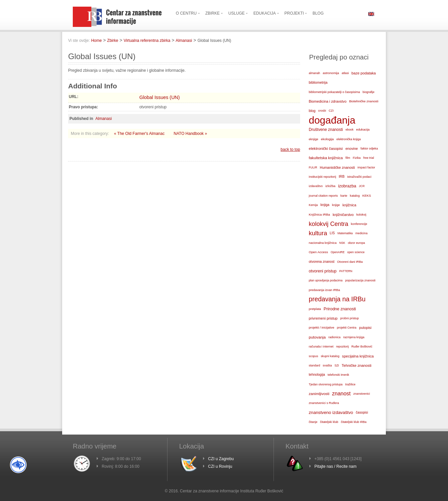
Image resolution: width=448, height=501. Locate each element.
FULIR (313, 167)
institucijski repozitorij (322, 177)
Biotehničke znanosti (364, 101)
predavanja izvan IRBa (324, 290)
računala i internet (321, 347)
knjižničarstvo (343, 215)
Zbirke (112, 41)
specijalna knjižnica (358, 356)
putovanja (317, 337)
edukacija (363, 129)
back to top (290, 150)
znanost (341, 394)
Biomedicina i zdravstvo (328, 101)
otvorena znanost (322, 262)
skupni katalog (330, 356)
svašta (327, 365)
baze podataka (364, 73)
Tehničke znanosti (357, 365)
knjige (336, 205)
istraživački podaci (359, 177)
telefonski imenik (338, 375)
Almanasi (184, 41)
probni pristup (350, 318)
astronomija (331, 73)
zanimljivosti (319, 394)
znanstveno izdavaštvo (331, 412)
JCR (362, 186)
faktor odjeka (369, 149)
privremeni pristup (323, 318)
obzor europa (357, 243)
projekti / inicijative (322, 327)
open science (356, 252)
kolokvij (361, 215)
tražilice (350, 384)
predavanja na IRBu (337, 299)
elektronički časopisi (326, 149)
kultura (318, 233)
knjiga (325, 205)
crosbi (322, 111)
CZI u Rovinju (220, 466)
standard (314, 365)
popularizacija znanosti (360, 280)
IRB (341, 177)
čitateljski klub (329, 422)
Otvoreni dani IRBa (350, 262)
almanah (314, 73)
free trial (369, 158)
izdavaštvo (316, 186)
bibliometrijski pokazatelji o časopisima (334, 92)
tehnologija (317, 375)
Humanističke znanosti (337, 167)
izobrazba (347, 186)
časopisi (362, 412)
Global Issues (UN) (160, 97)
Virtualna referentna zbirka (147, 41)
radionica (335, 337)
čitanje (313, 422)
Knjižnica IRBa (319, 214)
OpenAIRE (338, 252)
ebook (350, 130)
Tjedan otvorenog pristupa (326, 384)
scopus (313, 356)
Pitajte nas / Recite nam (336, 466)
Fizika (357, 158)
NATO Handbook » (190, 134)
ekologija (328, 139)
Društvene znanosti (326, 130)
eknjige (314, 139)
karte (344, 196)
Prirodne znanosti (340, 309)
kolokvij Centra (329, 224)
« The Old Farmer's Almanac (140, 134)
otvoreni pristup (323, 271)
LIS (332, 233)
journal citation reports (323, 196)
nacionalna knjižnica (323, 243)
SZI (337, 365)
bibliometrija (318, 82)
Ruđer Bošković (362, 347)
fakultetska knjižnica (326, 158)
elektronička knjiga (348, 139)
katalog (355, 196)
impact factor (366, 167)
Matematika (345, 233)
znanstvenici (362, 394)
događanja (332, 120)
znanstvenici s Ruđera (324, 403)
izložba (330, 186)
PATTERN (346, 271)
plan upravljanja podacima (326, 280)
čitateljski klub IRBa (354, 422)
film (348, 158)
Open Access (318, 252)
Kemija (313, 205)
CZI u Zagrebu (221, 459)
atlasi (345, 73)
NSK (342, 243)
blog (312, 111)
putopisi (365, 328)
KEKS (367, 196)
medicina (361, 233)
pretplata (315, 309)
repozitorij (342, 347)
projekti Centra (347, 328)
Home (96, 41)
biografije (369, 92)
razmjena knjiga (354, 337)
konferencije (359, 224)
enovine (351, 149)
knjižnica (349, 205)
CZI (331, 111)
